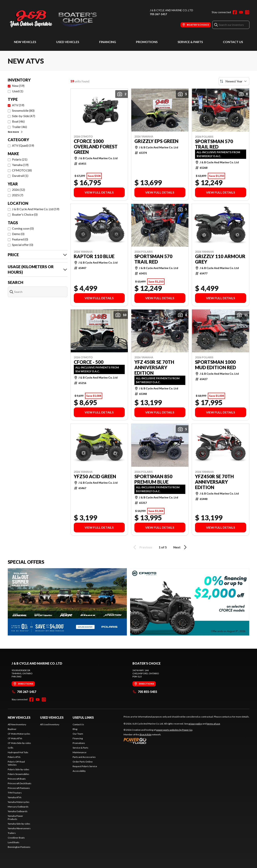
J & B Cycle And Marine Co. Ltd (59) (36, 209)
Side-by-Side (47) (24, 116)
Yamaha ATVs (15, 797)
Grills (11, 748)
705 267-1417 (158, 14)
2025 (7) (18, 195)
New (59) (18, 86)
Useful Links (83, 717)
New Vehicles (25, 42)
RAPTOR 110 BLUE (94, 256)
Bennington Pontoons (19, 847)
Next (181, 547)
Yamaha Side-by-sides (19, 824)
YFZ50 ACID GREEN (95, 476)
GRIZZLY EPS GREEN (156, 141)
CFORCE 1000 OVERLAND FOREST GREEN (96, 147)
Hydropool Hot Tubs (18, 752)
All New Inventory (17, 724)
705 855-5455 (145, 692)
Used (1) (18, 91)
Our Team (78, 734)
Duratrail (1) (20, 176)
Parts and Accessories (84, 757)
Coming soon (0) (23, 228)
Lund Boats (14, 842)
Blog (75, 729)
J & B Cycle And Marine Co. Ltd (171, 10)
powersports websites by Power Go (174, 730)
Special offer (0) (23, 245)
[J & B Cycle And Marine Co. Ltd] (56, 19)
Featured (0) (20, 239)
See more (15, 132)
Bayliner (12, 729)
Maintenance (80, 752)
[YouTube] (241, 12)
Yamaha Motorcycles (19, 802)
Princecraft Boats (17, 779)
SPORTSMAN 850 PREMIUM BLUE (153, 479)
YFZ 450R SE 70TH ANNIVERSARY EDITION (154, 367)
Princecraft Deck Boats (20, 783)
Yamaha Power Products (15, 817)
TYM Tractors (15, 793)
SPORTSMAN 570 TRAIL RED (214, 144)
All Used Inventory (50, 724)
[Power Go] (158, 741)
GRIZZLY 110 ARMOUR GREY (220, 259)
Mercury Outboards (18, 807)
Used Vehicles (68, 42)
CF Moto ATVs (15, 738)
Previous (142, 547)
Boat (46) (18, 121)
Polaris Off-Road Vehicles (16, 763)
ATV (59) (18, 105)
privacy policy (195, 724)
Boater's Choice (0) (25, 214)
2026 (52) (18, 190)
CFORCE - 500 (89, 362)
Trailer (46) (19, 127)
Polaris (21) (20, 159)
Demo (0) (18, 234)
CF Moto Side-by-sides (19, 743)
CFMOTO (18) (22, 170)
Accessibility (79, 771)
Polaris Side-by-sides (18, 769)
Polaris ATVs (14, 757)
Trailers (12, 833)
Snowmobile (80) (23, 110)
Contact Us (233, 42)
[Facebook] (235, 12)
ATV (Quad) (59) (23, 145)
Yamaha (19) (20, 165)
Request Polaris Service (85, 766)
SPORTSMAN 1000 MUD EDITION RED (215, 365)
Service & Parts (190, 42)
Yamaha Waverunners (19, 828)
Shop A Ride (145, 734)
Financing (108, 42)
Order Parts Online (83, 762)
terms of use (213, 724)
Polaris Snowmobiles (18, 774)
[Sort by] (234, 81)
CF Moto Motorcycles (19, 734)
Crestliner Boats (16, 838)
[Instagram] (247, 12)
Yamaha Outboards (18, 811)
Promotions (147, 42)
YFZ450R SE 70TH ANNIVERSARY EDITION (214, 482)
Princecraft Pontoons (19, 788)
